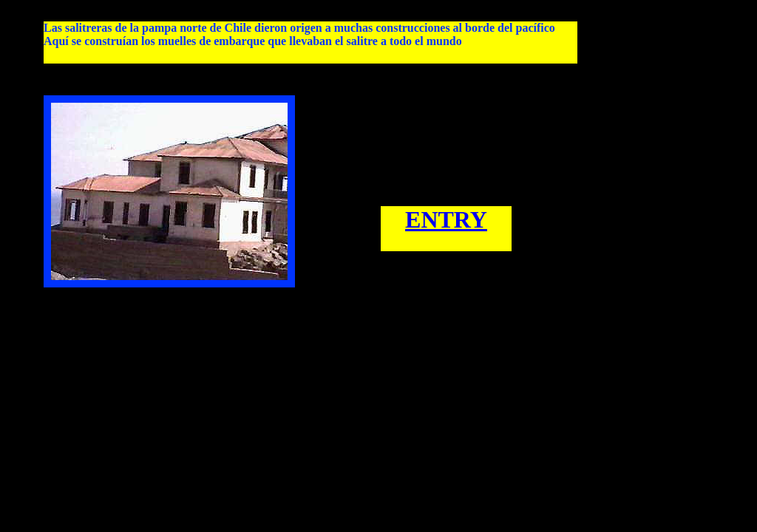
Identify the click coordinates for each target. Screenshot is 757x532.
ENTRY (446, 219)
